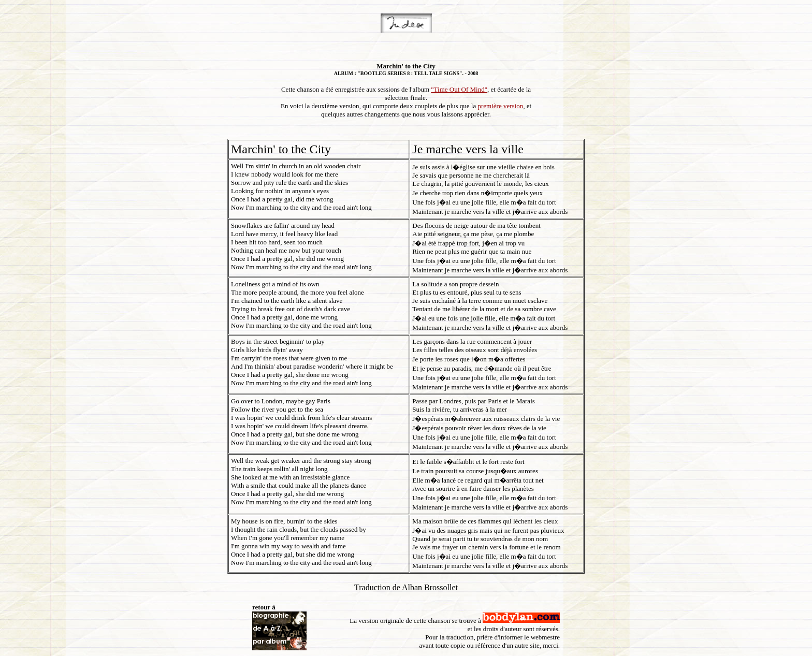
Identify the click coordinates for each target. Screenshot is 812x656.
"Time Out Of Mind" (459, 89)
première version (500, 106)
